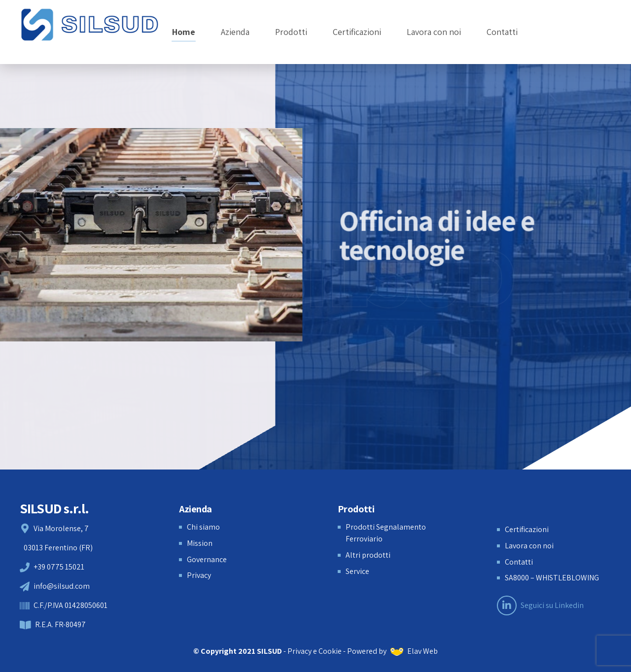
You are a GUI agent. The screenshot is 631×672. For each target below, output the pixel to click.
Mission (200, 543)
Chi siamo (203, 527)
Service (357, 571)
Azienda (235, 32)
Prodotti (291, 32)
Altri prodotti (368, 555)
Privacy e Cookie (315, 651)
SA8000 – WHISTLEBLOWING (552, 578)
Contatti (502, 32)
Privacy (199, 575)
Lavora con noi (434, 32)
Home (184, 32)
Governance (207, 559)
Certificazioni (357, 32)
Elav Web (414, 651)
